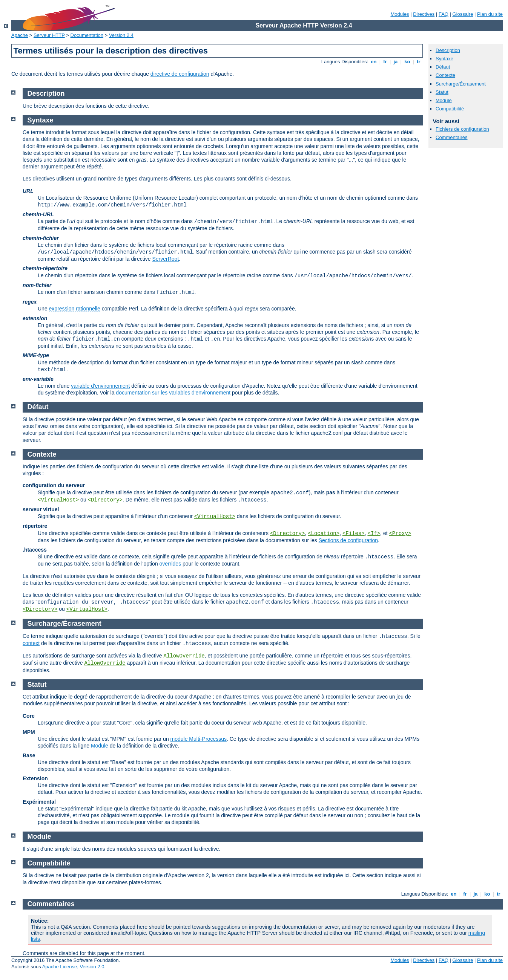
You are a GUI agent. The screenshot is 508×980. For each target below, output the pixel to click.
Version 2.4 (121, 35)
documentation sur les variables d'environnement (173, 393)
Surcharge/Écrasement (461, 84)
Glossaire (463, 14)
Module (444, 100)
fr (385, 62)
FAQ (444, 14)
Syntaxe (444, 59)
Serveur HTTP (49, 35)
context (31, 643)
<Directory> (105, 500)
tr (419, 62)
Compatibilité (450, 109)
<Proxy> (400, 534)
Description (448, 50)
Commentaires (452, 137)
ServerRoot (165, 259)
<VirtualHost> (58, 500)
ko (407, 62)
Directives (424, 14)
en (374, 62)
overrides (170, 564)
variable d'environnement (100, 386)
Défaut (443, 67)
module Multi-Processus (199, 739)
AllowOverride (184, 656)
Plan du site (490, 14)
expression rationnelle (75, 309)
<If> (374, 534)
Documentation (87, 35)
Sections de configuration (348, 540)
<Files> (354, 534)
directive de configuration (180, 74)
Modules (400, 14)
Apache (20, 35)
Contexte (445, 75)
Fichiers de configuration (462, 129)
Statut (442, 92)
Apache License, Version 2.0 (73, 967)
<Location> (324, 534)
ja (396, 62)
